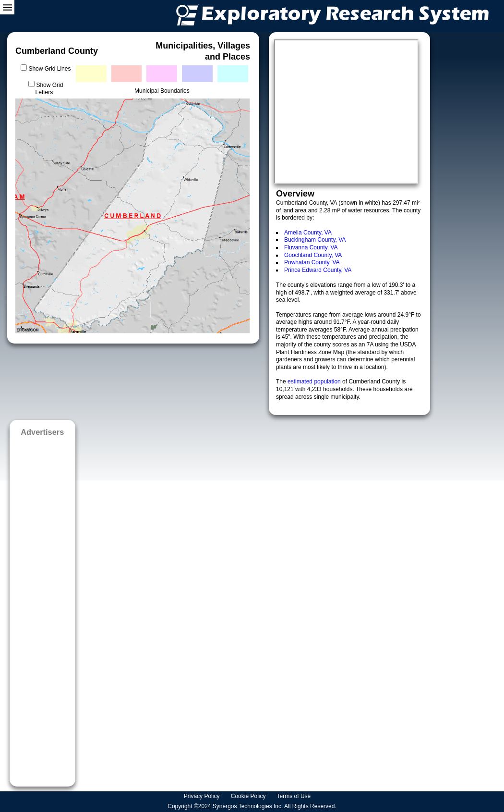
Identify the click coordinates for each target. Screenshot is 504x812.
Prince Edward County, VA (318, 270)
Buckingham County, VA (315, 240)
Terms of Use (295, 796)
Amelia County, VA (308, 233)
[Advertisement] (42, 609)
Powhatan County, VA (312, 262)
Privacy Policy (203, 796)
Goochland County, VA (313, 255)
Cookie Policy (249, 796)
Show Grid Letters (49, 89)
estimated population (315, 381)
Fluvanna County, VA (311, 247)
